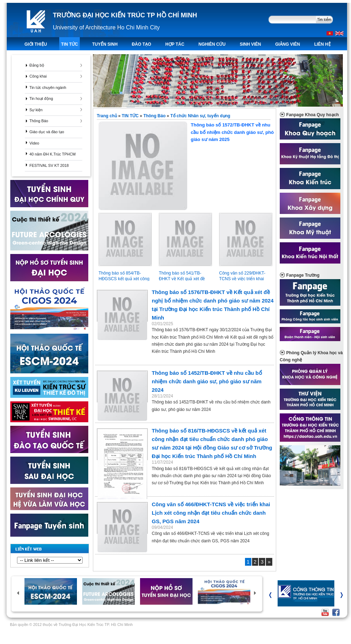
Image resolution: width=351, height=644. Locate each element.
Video (34, 143)
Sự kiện (36, 110)
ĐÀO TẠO (142, 44)
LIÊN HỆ (322, 44)
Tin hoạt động (41, 98)
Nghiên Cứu (212, 44)
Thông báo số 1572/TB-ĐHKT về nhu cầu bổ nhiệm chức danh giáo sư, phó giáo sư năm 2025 (186, 132)
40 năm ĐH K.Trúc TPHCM (52, 154)
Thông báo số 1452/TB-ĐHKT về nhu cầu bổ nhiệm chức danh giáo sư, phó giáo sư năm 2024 (207, 381)
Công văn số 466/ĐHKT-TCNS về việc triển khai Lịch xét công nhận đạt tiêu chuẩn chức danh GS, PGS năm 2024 (211, 513)
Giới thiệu (36, 44)
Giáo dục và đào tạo (47, 132)
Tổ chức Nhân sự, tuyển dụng (200, 116)
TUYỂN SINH (105, 44)
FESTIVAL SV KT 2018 (49, 165)
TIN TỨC (69, 44)
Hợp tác (175, 44)
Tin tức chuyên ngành (48, 87)
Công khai (38, 76)
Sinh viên (250, 44)
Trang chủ (107, 116)
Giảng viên (288, 44)
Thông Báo (39, 121)
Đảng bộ (37, 65)
